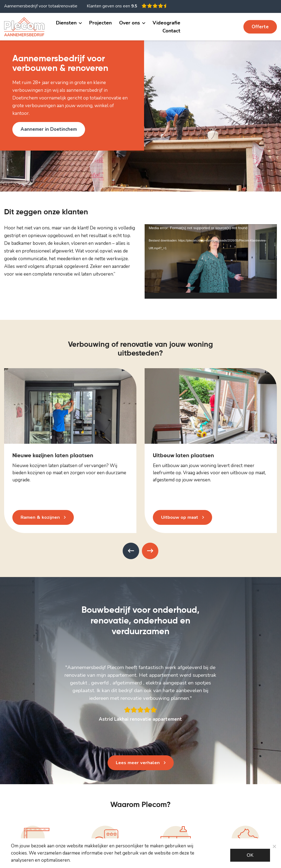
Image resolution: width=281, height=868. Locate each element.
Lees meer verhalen (138, 763)
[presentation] (131, 551)
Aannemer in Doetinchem (49, 129)
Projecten (100, 23)
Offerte (260, 27)
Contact (171, 31)
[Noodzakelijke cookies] (274, 846)
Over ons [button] (130, 23)
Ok (250, 855)
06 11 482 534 (219, 26)
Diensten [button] (66, 23)
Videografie (166, 23)
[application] (211, 261)
